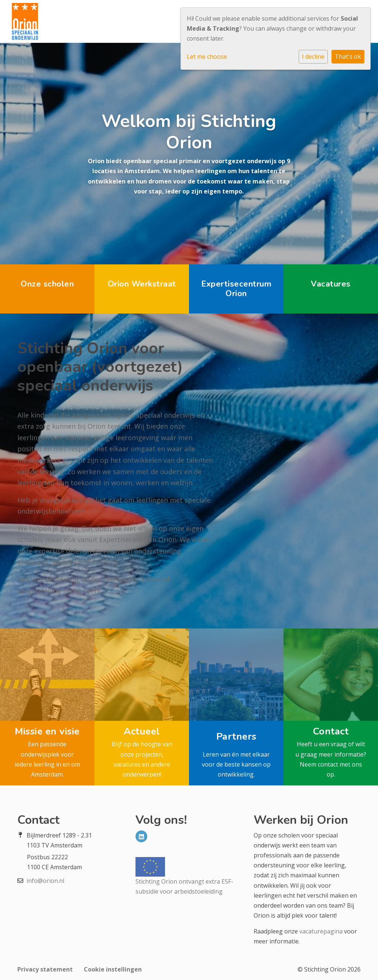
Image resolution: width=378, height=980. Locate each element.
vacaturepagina (321, 931)
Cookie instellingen (113, 969)
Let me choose (207, 56)
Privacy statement (45, 969)
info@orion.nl (45, 881)
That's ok (348, 56)
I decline (313, 56)
